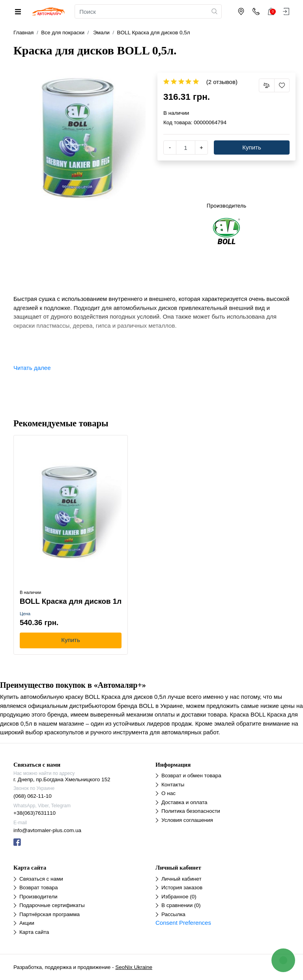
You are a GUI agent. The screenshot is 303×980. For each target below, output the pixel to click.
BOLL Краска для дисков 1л (71, 601)
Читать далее (32, 368)
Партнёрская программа (50, 914)
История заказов (182, 888)
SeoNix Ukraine (134, 967)
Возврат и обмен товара (191, 776)
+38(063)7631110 (35, 813)
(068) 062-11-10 (33, 796)
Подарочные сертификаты (52, 905)
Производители (38, 897)
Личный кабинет (181, 879)
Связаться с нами (41, 879)
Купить (252, 147)
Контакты (173, 785)
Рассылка (173, 914)
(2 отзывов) (222, 82)
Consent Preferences (183, 923)
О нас (168, 793)
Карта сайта (34, 932)
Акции (27, 923)
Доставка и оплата (184, 802)
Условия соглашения (187, 820)
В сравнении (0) (181, 905)
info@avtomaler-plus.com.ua (47, 830)
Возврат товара (38, 888)
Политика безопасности (191, 811)
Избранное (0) (179, 897)
